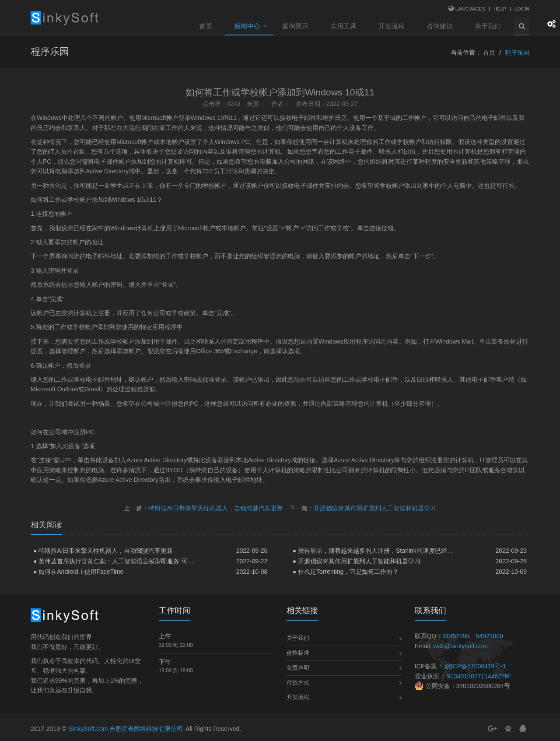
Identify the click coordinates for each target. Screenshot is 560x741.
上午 (165, 636)
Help (500, 9)
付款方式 (298, 683)
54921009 (490, 636)
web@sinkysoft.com (460, 646)
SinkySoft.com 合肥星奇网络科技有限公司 (126, 729)
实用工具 (343, 26)
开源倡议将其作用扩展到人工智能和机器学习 (375, 508)
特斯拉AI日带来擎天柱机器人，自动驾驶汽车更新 (215, 508)
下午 (165, 662)
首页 (206, 26)
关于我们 (488, 26)
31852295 (456, 636)
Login (522, 9)
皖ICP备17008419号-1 (476, 666)
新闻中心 (247, 26)
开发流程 (392, 26)
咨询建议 (440, 26)
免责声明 (298, 668)
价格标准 (298, 653)
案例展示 (295, 26)
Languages (470, 9)
